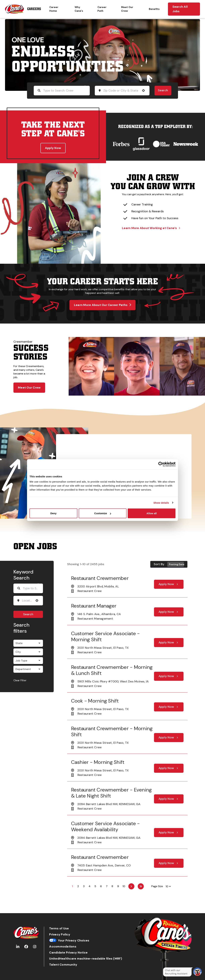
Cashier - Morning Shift (98, 762)
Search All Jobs (180, 9)
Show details (161, 503)
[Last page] (141, 886)
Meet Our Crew (127, 9)
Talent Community (63, 965)
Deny (53, 513)
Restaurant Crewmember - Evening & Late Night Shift (111, 793)
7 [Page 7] (107, 886)
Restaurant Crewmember (100, 578)
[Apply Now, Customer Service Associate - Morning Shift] (169, 643)
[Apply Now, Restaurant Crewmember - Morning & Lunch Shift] (169, 676)
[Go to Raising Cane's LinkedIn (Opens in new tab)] (18, 947)
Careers (34, 9)
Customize (103, 513)
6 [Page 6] (101, 886)
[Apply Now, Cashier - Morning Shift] (169, 768)
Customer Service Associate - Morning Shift (106, 636)
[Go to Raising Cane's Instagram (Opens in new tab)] (35, 947)
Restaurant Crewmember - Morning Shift (112, 731)
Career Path (102, 9)
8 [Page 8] (112, 886)
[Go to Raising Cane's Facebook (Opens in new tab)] (26, 947)
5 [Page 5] (95, 886)
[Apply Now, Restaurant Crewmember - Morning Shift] (169, 738)
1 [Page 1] (72, 886)
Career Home (54, 9)
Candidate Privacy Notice (68, 953)
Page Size (157, 886)
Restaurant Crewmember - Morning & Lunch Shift (112, 670)
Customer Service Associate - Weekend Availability (106, 826)
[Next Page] (131, 886)
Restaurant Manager (94, 606)
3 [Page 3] (84, 886)
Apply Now (53, 148)
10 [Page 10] (124, 886)
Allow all (152, 513)
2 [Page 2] (78, 886)
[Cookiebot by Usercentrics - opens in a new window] (161, 464)
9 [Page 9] (118, 886)
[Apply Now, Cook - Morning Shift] (169, 707)
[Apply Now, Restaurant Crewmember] (169, 584)
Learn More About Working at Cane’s (151, 228)
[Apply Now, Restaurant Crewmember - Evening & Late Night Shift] (169, 799)
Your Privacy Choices (69, 941)
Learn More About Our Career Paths (103, 305)
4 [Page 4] (89, 886)
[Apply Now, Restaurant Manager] (169, 612)
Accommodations (63, 947)
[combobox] (121, 90)
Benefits (154, 9)
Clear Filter (20, 680)
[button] (143, 90)
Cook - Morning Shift (95, 701)
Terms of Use (59, 928)
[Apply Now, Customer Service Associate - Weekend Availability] (169, 833)
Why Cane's (79, 9)
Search (163, 90)
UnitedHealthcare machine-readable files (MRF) (86, 959)
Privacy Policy (60, 935)
